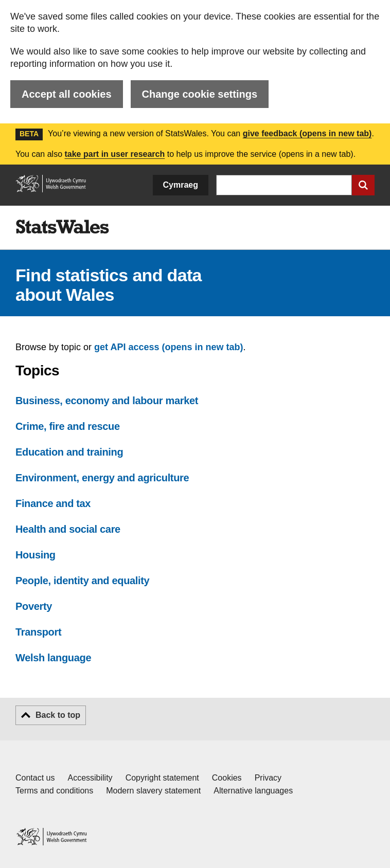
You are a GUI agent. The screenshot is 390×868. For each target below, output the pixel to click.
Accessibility (90, 778)
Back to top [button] (58, 715)
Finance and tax (53, 503)
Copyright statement (162, 778)
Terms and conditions (54, 791)
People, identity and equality (82, 581)
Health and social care (68, 529)
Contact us (35, 778)
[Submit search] (363, 185)
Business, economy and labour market (107, 401)
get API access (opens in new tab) (169, 347)
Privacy (268, 778)
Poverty (34, 606)
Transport (38, 632)
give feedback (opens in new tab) (307, 133)
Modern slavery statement (153, 791)
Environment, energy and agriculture (102, 478)
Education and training (69, 452)
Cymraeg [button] (181, 185)
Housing (36, 555)
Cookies (227, 778)
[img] (62, 227)
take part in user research (114, 154)
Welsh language (53, 658)
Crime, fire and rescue (68, 426)
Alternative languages (253, 791)
